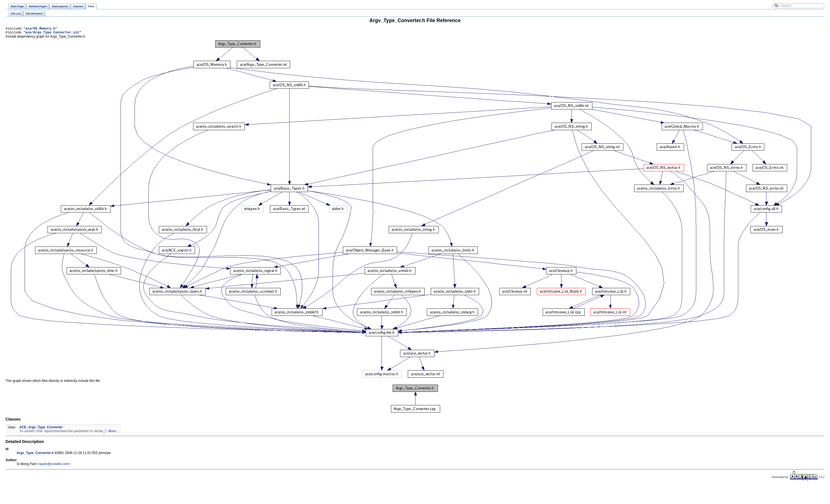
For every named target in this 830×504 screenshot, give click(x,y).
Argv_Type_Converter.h (35, 455)
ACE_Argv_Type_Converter (41, 429)
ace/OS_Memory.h (40, 29)
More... (113, 433)
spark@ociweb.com (54, 466)
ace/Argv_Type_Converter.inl (52, 34)
